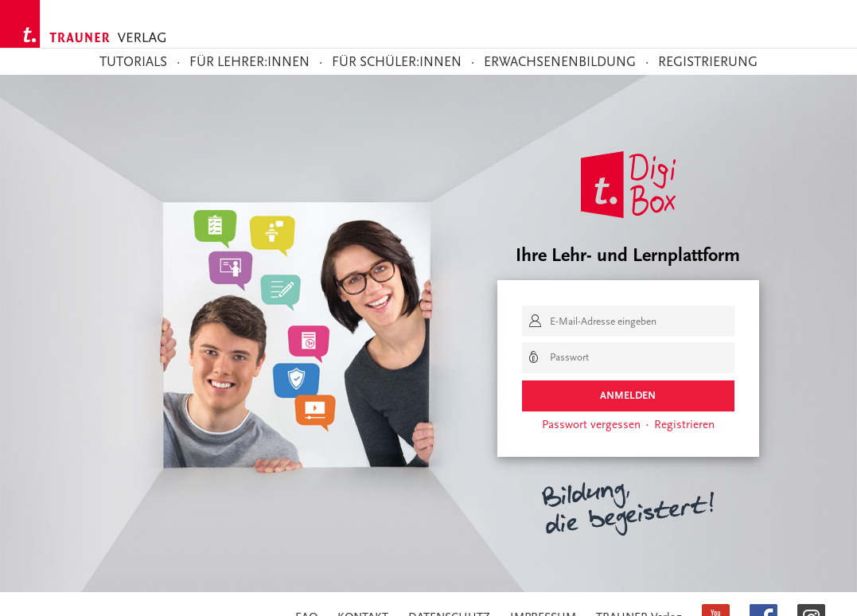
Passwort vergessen (591, 424)
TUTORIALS (133, 62)
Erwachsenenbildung (560, 62)
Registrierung (708, 62)
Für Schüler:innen (397, 62)
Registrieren (684, 424)
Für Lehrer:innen (249, 62)
